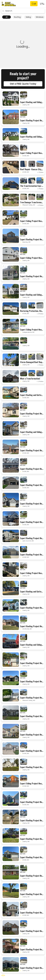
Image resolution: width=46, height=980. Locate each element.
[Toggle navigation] (42, 4)
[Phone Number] (34, 4)
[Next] (5, 975)
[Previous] (2, 975)
